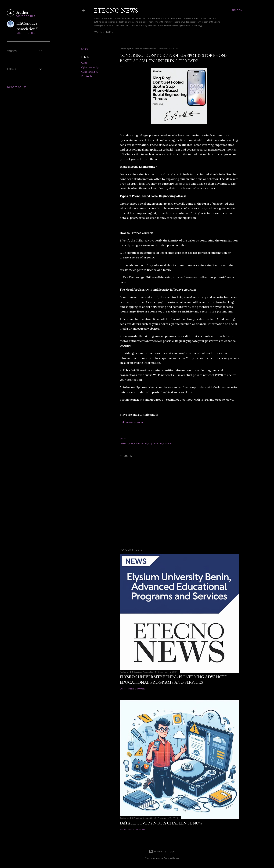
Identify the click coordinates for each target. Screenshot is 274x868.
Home (99, 32)
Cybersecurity (90, 72)
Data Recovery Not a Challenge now (161, 823)
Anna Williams (171, 858)
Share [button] (85, 49)
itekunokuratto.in (131, 422)
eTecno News (116, 10)
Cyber (85, 63)
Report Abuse (17, 87)
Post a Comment (137, 689)
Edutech (86, 76)
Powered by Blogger (162, 851)
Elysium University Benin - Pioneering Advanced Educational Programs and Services (174, 680)
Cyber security (90, 67)
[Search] (237, 10)
